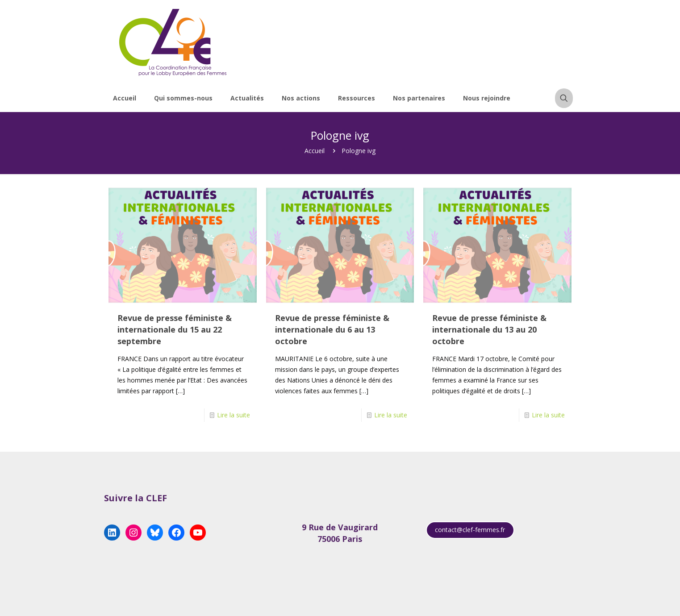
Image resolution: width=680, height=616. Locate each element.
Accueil (315, 151)
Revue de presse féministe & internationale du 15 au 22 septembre (175, 329)
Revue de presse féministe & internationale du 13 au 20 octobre (489, 329)
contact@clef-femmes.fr (470, 530)
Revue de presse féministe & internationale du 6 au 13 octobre (332, 329)
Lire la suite (234, 415)
